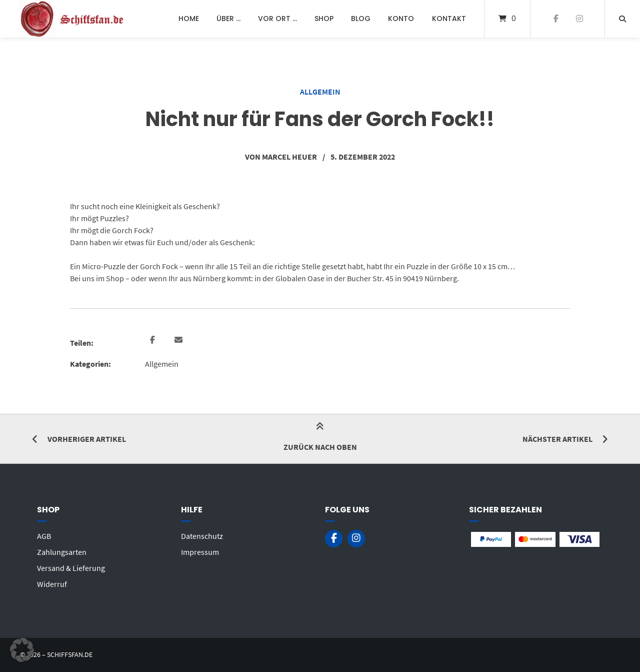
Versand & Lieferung (71, 568)
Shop (324, 19)
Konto (401, 19)
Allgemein (320, 92)
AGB (44, 536)
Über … (228, 19)
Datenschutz (202, 536)
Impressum (200, 552)
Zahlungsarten (62, 552)
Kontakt (449, 19)
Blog (361, 19)
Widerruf (52, 584)
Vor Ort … (277, 19)
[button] (154, 340)
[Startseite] (73, 19)
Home (189, 19)
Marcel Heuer (289, 157)
